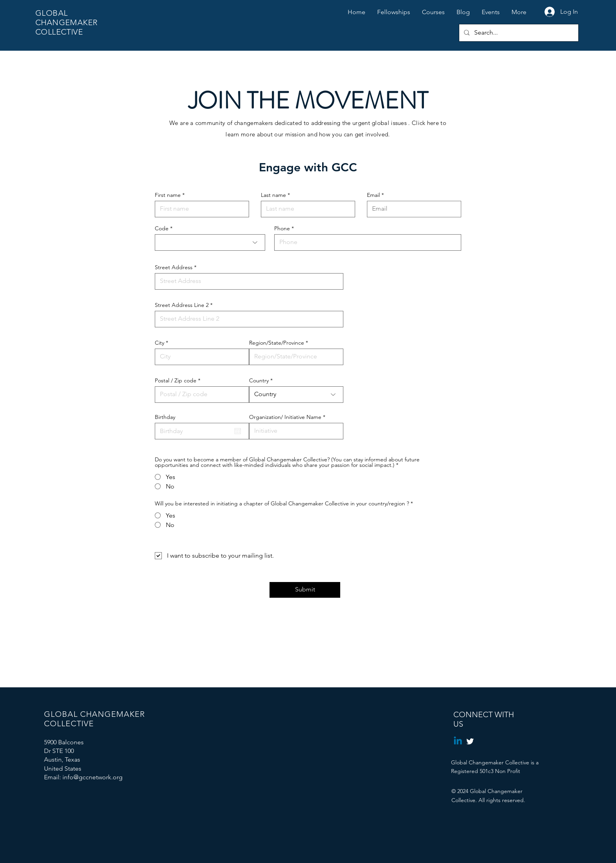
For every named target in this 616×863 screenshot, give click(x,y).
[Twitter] (470, 741)
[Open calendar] (238, 431)
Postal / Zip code (176, 380)
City (159, 343)
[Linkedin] (458, 741)
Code (162, 228)
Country (259, 380)
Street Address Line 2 (182, 305)
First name (168, 195)
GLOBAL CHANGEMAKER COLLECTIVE (66, 22)
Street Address (174, 267)
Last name (273, 195)
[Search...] (518, 33)
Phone (282, 228)
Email (373, 195)
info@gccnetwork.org (93, 777)
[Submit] (305, 590)
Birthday (165, 417)
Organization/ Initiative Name (285, 417)
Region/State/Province (277, 343)
